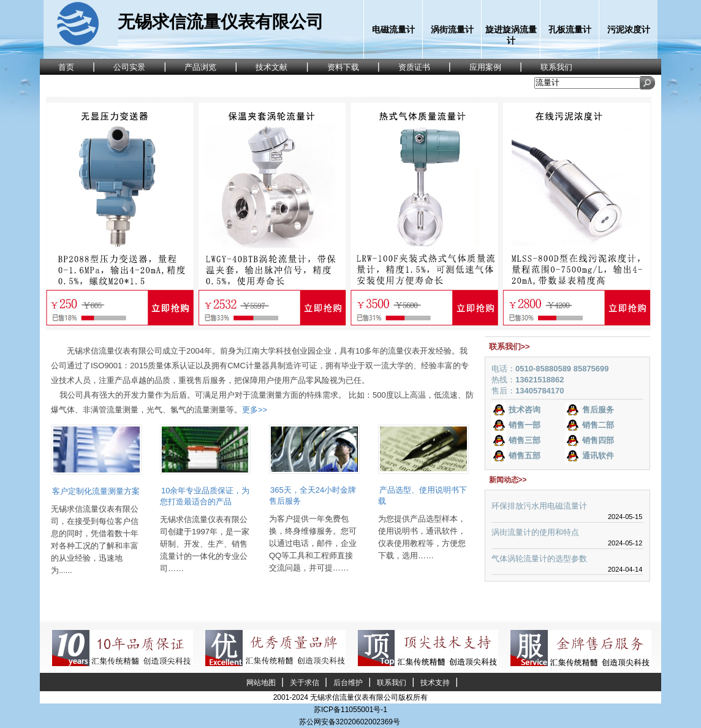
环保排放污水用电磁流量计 (539, 506)
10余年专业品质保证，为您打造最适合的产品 (205, 496)
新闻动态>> (508, 480)
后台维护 (348, 683)
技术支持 (435, 683)
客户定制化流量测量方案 (96, 491)
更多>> (255, 410)
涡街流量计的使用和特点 (535, 532)
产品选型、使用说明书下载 (422, 495)
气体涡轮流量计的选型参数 (539, 559)
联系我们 (392, 683)
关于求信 (305, 683)
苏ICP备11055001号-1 (351, 710)
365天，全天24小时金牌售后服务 (313, 495)
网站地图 (261, 683)
